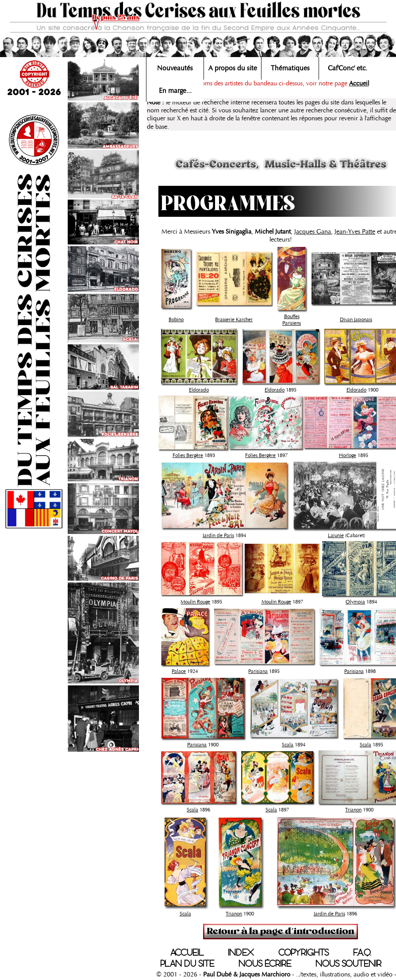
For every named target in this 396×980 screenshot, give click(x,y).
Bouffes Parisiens (292, 320)
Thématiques (290, 68)
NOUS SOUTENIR (348, 964)
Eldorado (199, 390)
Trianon (353, 810)
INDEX (241, 953)
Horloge (348, 455)
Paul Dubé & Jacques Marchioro (247, 974)
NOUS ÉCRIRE (265, 964)
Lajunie (336, 535)
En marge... (175, 91)
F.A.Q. (362, 953)
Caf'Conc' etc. (348, 68)
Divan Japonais (356, 319)
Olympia (355, 602)
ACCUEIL (187, 953)
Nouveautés (175, 68)
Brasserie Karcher (234, 319)
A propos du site (233, 68)
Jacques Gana (313, 231)
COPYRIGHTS (304, 953)
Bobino (176, 319)
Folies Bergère (188, 455)
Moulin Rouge (195, 602)
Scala (288, 745)
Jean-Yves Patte (355, 231)
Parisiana (258, 671)
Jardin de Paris (218, 535)
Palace (179, 671)
